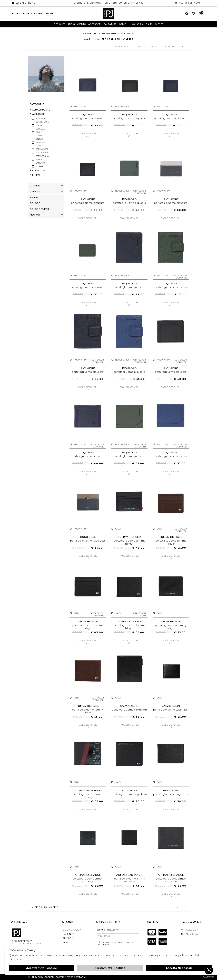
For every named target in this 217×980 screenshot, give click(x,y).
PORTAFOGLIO (42, 156)
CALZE (39, 132)
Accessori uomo (106, 33)
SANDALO (40, 163)
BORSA (39, 125)
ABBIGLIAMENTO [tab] (41, 110)
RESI (65, 942)
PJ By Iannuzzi (16, 933)
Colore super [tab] (46, 209)
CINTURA (40, 139)
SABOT (39, 160)
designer (60, 24)
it (13, 3)
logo (109, 14)
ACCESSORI (41, 119)
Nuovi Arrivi (136, 24)
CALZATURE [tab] (39, 171)
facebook (190, 930)
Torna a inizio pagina (45, 907)
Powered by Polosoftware (71, 977)
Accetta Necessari (179, 968)
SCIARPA (40, 166)
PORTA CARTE (42, 149)
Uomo (50, 14)
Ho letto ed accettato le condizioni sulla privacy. (116, 943)
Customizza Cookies (110, 968)
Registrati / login (189, 3)
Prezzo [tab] (46, 192)
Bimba (16, 14)
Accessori (95, 24)
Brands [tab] (46, 186)
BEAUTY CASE (42, 122)
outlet (159, 24)
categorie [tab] (46, 104)
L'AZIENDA (68, 934)
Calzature (110, 24)
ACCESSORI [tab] (38, 114)
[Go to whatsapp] (209, 970)
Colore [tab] (46, 203)
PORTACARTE (42, 153)
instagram (190, 934)
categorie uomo (90, 33)
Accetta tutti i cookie (42, 968)
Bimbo (27, 14)
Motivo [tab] (46, 215)
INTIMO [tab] (36, 175)
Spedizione (26, 3)
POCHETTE (41, 146)
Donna (39, 14)
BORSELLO (40, 129)
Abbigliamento (77, 24)
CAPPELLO (40, 136)
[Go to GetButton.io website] (209, 977)
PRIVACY (68, 938)
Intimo (123, 24)
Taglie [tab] (46, 197)
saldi (149, 24)
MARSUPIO (41, 142)
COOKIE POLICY (72, 930)
